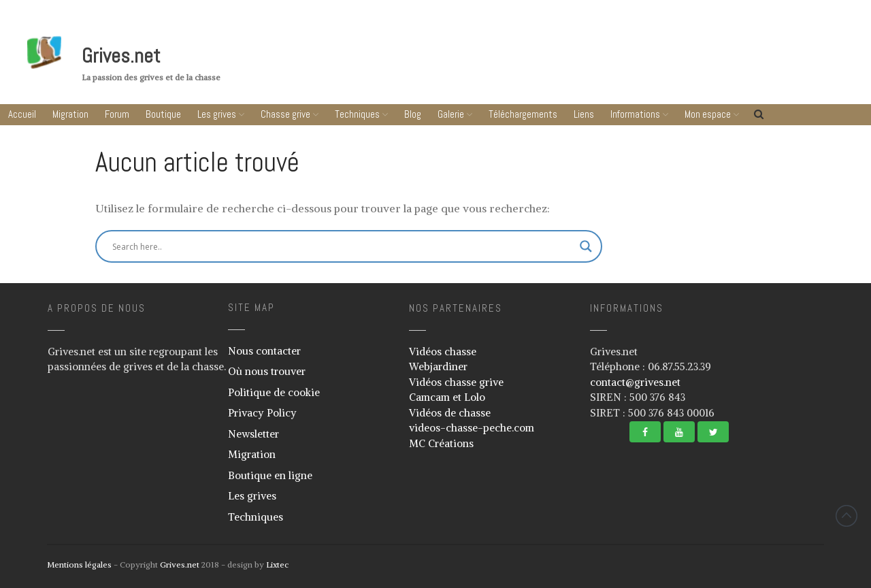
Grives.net (121, 56)
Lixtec (277, 565)
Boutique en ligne (270, 475)
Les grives (217, 114)
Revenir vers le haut (847, 516)
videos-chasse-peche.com (472, 428)
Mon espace (708, 114)
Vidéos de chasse (450, 413)
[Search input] (282, 246)
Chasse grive (285, 114)
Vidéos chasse (443, 352)
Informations (635, 114)
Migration (70, 114)
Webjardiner (438, 366)
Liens (584, 114)
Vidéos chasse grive (456, 382)
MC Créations (441, 443)
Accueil (22, 114)
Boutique (163, 114)
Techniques (357, 114)
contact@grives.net (635, 382)
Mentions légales (79, 565)
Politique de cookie (274, 392)
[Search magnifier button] (586, 246)
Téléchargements (523, 114)
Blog (413, 114)
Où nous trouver (267, 371)
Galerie (451, 114)
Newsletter (253, 434)
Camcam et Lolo (447, 397)
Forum (117, 114)
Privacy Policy (262, 413)
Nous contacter (264, 351)
